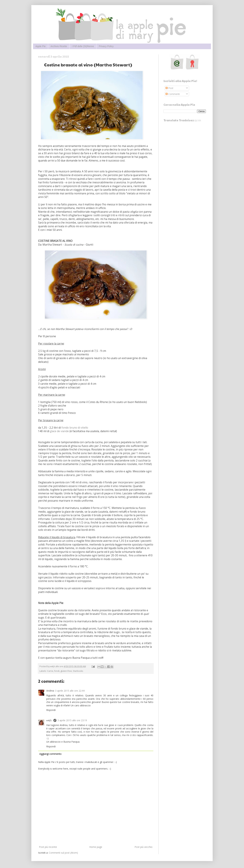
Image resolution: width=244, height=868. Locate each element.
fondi (57, 671)
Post (169, 88)
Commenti (173, 94)
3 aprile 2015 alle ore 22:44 (70, 691)
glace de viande (59, 431)
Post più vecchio (144, 847)
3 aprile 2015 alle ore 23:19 (72, 720)
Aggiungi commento (50, 754)
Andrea (50, 691)
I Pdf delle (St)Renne (83, 46)
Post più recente (48, 847)
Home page (96, 847)
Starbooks (78, 671)
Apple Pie (40, 46)
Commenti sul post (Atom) (63, 853)
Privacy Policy (106, 46)
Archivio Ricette (59, 46)
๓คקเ (49, 720)
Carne (50, 671)
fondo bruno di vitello (75, 428)
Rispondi (51, 710)
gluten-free (66, 671)
